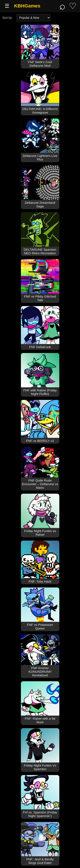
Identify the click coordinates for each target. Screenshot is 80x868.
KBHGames (27, 6)
